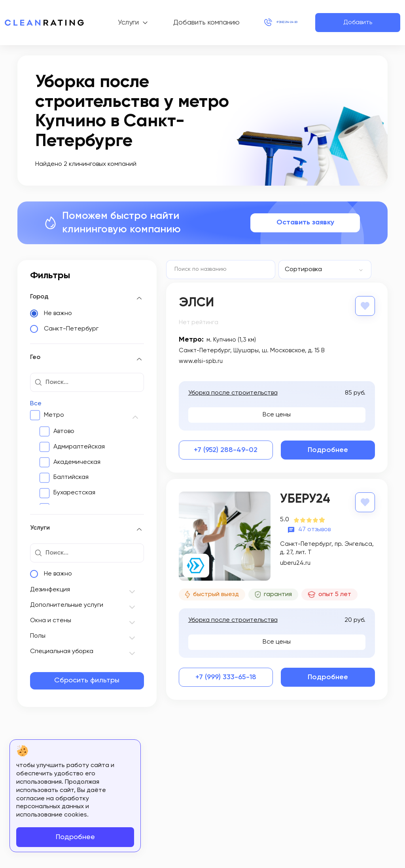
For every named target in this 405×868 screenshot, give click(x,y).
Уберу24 (305, 498)
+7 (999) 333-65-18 (226, 676)
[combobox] (325, 270)
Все (36, 404)
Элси (196, 303)
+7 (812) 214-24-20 (264, 23)
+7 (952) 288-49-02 (226, 449)
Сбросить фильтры (87, 680)
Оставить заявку (305, 222)
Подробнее (328, 449)
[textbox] (314, 270)
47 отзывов (314, 528)
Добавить (358, 23)
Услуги (112, 23)
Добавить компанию (173, 23)
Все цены (277, 414)
